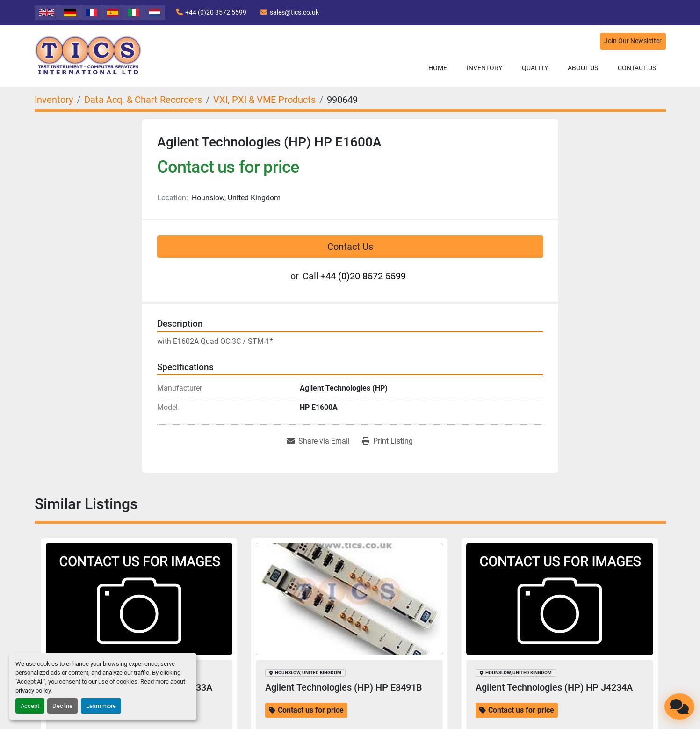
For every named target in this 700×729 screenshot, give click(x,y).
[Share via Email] (318, 441)
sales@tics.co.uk (294, 12)
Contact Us (637, 68)
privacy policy (33, 690)
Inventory (484, 68)
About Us (583, 68)
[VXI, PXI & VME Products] (264, 100)
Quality (535, 68)
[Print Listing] (387, 441)
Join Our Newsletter (633, 41)
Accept (30, 706)
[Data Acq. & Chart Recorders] (143, 100)
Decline (62, 706)
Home (438, 68)
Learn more (101, 706)
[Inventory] (54, 100)
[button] (484, 68)
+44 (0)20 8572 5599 (216, 12)
